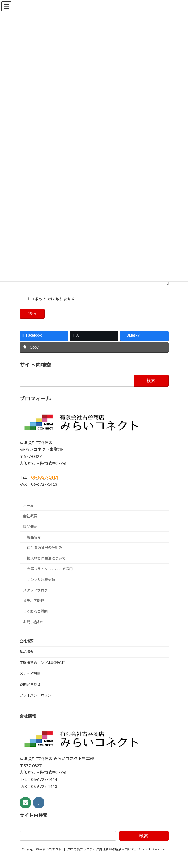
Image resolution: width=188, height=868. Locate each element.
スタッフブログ (35, 600)
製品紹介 (34, 547)
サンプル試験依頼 (41, 589)
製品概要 (30, 536)
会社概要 (30, 526)
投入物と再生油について (46, 568)
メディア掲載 (33, 610)
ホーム (28, 515)
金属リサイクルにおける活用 (49, 579)
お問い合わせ (34, 632)
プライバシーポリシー (37, 705)
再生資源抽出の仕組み (44, 557)
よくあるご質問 (35, 621)
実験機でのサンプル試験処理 (42, 672)
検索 (144, 845)
